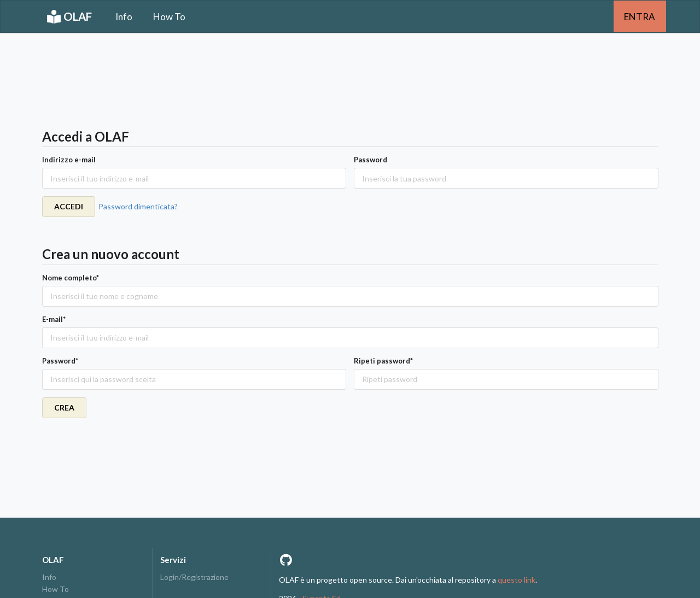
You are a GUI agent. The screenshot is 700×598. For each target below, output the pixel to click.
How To (169, 17)
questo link (517, 580)
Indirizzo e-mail (69, 160)
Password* (60, 361)
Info (124, 17)
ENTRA (640, 17)
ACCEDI (69, 206)
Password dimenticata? (138, 206)
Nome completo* (71, 278)
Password (371, 160)
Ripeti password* (383, 361)
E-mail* (54, 319)
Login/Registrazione (194, 577)
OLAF (69, 17)
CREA (64, 408)
